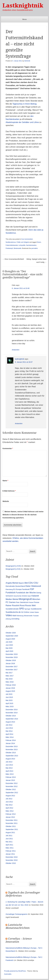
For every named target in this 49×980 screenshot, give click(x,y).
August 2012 (10, 796)
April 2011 (9, 845)
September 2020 (12, 636)
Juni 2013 (9, 765)
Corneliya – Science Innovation (19, 940)
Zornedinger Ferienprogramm (17, 914)
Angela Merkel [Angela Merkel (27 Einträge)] (12, 583)
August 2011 (10, 832)
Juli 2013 (9, 762)
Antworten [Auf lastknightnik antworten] (19, 424)
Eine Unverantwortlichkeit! (13, 259)
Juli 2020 (9, 642)
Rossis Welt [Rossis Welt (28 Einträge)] (30, 605)
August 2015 (10, 691)
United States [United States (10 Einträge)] (34, 612)
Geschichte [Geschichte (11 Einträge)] (18, 596)
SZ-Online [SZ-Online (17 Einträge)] (25, 612)
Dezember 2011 (12, 820)
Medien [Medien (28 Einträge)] (9, 599)
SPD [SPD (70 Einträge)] (22, 609)
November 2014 (12, 713)
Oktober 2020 (11, 633)
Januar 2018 (10, 663)
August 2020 (10, 639)
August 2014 (10, 722)
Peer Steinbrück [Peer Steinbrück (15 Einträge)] (22, 602)
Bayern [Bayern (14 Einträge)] (21, 583)
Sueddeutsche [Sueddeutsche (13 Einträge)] (36, 609)
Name (5, 481)
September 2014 (12, 719)
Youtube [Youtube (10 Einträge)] (36, 616)
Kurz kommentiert (27, 239)
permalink (34, 248)
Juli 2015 (9, 694)
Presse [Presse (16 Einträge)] (36, 602)
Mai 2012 (9, 805)
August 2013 (10, 759)
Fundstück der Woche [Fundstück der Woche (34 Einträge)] (26, 593)
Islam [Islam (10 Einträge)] (29, 596)
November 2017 (12, 670)
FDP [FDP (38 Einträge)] (32, 589)
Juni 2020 (9, 645)
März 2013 (10, 774)
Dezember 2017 (12, 667)
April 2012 (9, 808)
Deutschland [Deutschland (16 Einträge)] (20, 586)
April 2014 (9, 734)
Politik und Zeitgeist (23, 242)
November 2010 (12, 860)
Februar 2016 (11, 685)
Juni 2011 (9, 839)
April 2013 (9, 771)
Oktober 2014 (11, 716)
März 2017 (10, 676)
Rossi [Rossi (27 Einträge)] (22, 605)
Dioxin (39, 242)
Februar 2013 (11, 777)
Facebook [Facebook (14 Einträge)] (26, 589)
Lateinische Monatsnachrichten (18, 926)
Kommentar (8, 448)
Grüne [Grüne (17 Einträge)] (24, 596)
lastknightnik (19, 359)
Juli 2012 (9, 799)
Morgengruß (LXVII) (13, 569)
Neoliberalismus (11, 242)
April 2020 (9, 651)
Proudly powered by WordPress (15, 971)
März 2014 (10, 737)
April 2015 (9, 703)
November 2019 (12, 657)
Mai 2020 (9, 648)
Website (6, 501)
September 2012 (12, 793)
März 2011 (10, 848)
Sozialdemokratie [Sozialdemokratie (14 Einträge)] (12, 609)
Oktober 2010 (11, 863)
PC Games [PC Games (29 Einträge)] (10, 602)
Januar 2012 (10, 817)
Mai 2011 (9, 842)
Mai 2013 (9, 768)
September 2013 (12, 756)
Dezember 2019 (12, 654)
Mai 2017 (9, 673)
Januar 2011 (10, 854)
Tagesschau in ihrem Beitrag (25, 104)
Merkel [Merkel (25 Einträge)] (16, 599)
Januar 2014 (10, 743)
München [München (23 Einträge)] (36, 599)
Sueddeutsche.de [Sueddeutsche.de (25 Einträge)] (13, 612)
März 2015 (10, 706)
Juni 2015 (9, 697)
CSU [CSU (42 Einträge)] (36, 583)
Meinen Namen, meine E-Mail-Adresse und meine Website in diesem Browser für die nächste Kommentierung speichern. (23, 515)
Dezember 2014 (12, 710)
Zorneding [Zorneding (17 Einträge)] (15, 619)
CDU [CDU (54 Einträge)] (31, 583)
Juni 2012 (9, 802)
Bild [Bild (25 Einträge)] (26, 583)
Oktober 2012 (11, 789)
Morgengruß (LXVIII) (13, 566)
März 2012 (10, 811)
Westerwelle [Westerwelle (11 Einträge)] (28, 616)
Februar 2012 (11, 814)
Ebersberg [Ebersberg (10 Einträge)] (9, 589)
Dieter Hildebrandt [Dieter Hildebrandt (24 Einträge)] (33, 586)
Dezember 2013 (12, 746)
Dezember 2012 (12, 783)
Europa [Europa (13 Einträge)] (19, 589)
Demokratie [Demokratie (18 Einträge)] (10, 586)
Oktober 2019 (11, 660)
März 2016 (10, 682)
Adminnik (27, 61)
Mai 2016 (9, 679)
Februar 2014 (11, 740)
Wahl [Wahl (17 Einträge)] (14, 616)
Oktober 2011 (11, 826)
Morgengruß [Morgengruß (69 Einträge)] (25, 599)
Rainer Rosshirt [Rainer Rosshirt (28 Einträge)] (12, 605)
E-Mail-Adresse (9, 491)
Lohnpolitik (22, 245)
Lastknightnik (23, 5)
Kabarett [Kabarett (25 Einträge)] (35, 596)
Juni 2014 (9, 728)
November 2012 (12, 786)
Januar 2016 (10, 688)
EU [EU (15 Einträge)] (14, 589)
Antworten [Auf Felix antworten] (16, 350)
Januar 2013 (10, 780)
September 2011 (12, 829)
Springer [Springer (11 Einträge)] (27, 609)
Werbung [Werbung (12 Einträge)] (20, 616)
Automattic (8, 974)
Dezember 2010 (12, 857)
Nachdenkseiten (31, 245)
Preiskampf (9, 248)
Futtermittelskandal (12, 245)
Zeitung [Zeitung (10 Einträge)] (8, 619)
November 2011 (12, 823)
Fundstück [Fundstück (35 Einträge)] (10, 593)
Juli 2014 (9, 725)
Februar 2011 (11, 851)
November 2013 (12, 750)
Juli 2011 (9, 836)
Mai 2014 (9, 731)
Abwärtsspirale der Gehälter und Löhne (22, 122)
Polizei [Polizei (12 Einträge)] (31, 602)
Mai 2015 (9, 700)
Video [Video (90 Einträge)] (9, 615)
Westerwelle (17, 248)
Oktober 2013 (11, 753)
